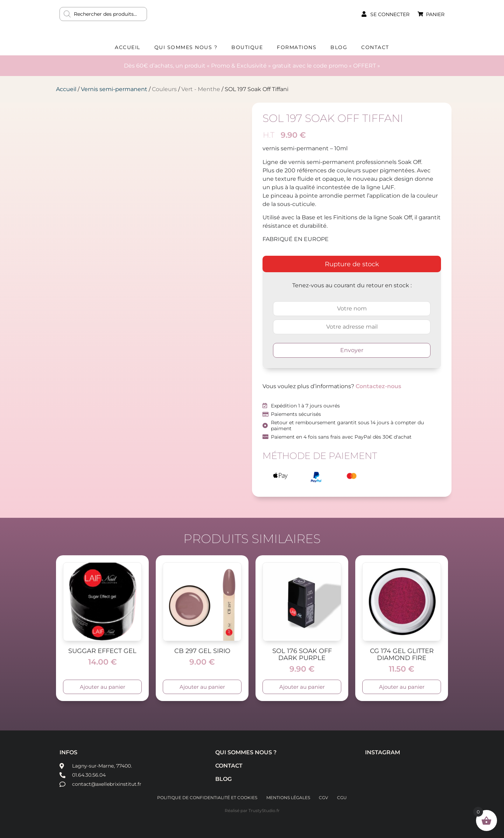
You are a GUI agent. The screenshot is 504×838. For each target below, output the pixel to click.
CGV (324, 798)
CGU (343, 798)
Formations (297, 47)
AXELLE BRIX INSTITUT (252, 19)
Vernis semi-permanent (114, 89)
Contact (375, 47)
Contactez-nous (378, 386)
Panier (435, 14)
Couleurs (164, 89)
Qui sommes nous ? (186, 47)
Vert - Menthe (201, 89)
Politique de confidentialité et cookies (206, 798)
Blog (339, 47)
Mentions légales (288, 798)
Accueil (128, 47)
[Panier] (420, 14)
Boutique (247, 47)
